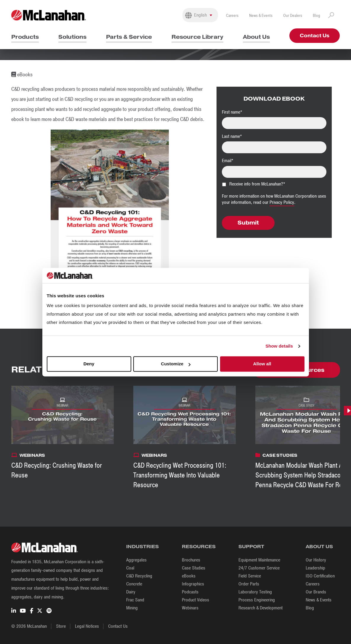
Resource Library (197, 37)
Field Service (250, 576)
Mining (132, 608)
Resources (199, 547)
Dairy (131, 592)
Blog (316, 16)
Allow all (262, 364)
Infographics (193, 584)
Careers (232, 16)
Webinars (190, 608)
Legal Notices (87, 626)
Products (25, 37)
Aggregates (136, 560)
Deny (89, 364)
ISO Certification (320, 576)
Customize (176, 364)
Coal (130, 568)
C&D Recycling (139, 576)
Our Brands (316, 592)
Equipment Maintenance (259, 560)
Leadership (315, 568)
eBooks (189, 576)
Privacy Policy (282, 202)
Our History (316, 560)
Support (251, 547)
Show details (279, 346)
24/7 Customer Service (259, 568)
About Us (256, 37)
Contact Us (315, 36)
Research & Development (261, 608)
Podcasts (190, 592)
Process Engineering (257, 600)
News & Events (261, 16)
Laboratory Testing (255, 592)
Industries (142, 547)
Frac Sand (135, 600)
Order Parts (249, 584)
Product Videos (195, 600)
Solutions (72, 37)
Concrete (134, 584)
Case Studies (194, 568)
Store (61, 626)
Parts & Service (129, 37)
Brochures (191, 560)
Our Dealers (293, 16)
